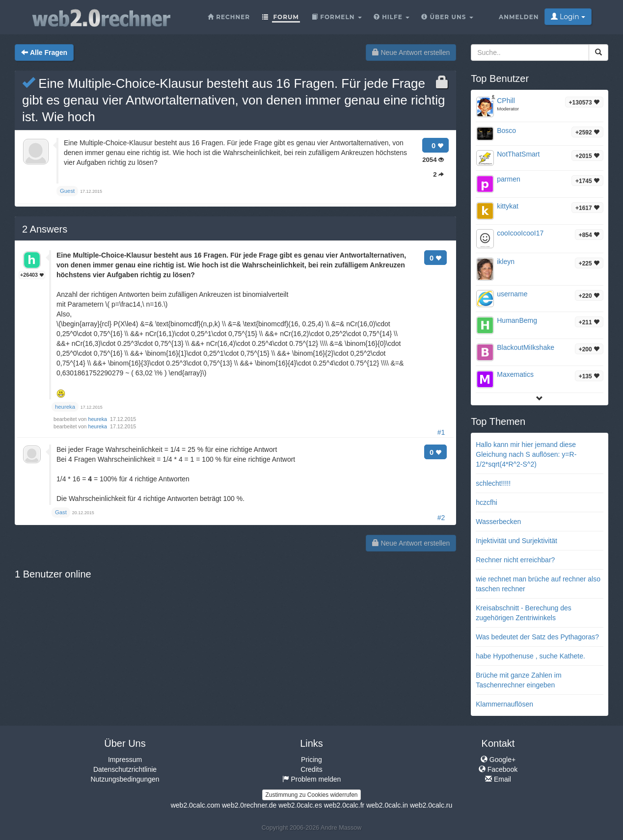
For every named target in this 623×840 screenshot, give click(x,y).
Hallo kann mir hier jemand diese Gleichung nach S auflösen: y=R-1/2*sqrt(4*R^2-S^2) (526, 454)
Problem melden (312, 779)
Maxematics (515, 374)
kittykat (508, 206)
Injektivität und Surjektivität (516, 541)
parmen (508, 179)
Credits (311, 769)
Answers (45, 229)
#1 (441, 432)
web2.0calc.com (195, 805)
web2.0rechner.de (249, 805)
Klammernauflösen (504, 704)
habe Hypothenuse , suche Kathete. (530, 656)
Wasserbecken (498, 522)
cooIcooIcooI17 (520, 233)
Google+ (498, 760)
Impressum (125, 760)
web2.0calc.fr (344, 805)
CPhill (506, 101)
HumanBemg (517, 320)
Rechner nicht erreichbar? (515, 560)
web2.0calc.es (300, 805)
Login (568, 17)
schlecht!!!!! (493, 483)
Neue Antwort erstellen (411, 52)
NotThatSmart (518, 154)
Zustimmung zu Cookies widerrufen (311, 795)
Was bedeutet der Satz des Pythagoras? (537, 637)
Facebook (498, 769)
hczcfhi (487, 502)
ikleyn (506, 262)
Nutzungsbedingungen (125, 779)
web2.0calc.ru (431, 805)
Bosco (506, 131)
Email (498, 779)
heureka (98, 419)
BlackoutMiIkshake (526, 347)
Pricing (311, 760)
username (512, 294)
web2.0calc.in (387, 805)
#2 (441, 518)
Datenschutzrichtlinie (125, 769)
